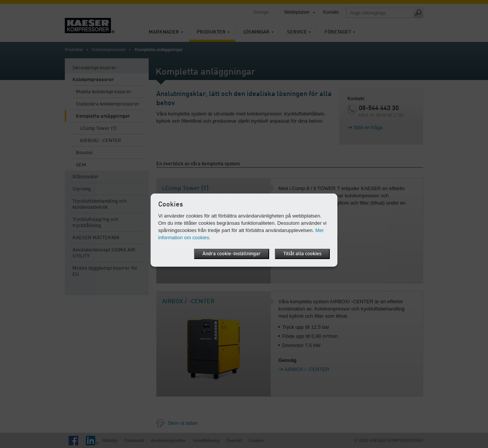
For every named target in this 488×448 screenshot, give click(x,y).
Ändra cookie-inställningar (232, 254)
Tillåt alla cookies (302, 254)
